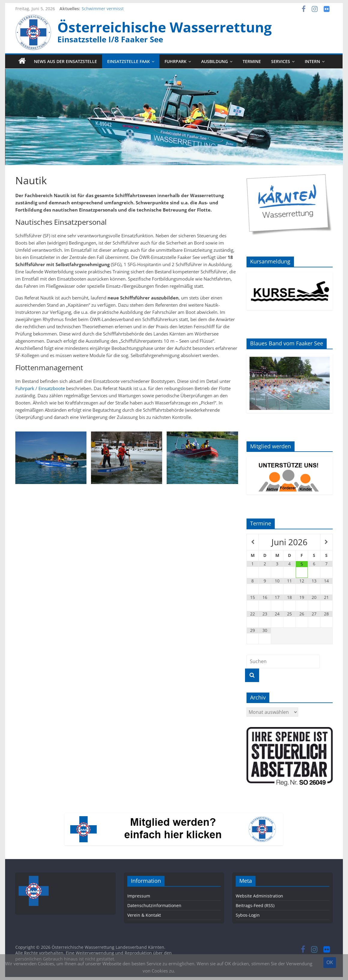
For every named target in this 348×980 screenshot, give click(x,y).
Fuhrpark (176, 61)
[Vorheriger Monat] (253, 542)
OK (330, 962)
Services (281, 61)
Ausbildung (215, 61)
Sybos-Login (248, 915)
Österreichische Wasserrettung (165, 27)
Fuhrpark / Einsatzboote (40, 388)
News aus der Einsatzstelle (65, 61)
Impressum (139, 896)
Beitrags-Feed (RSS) (255, 905)
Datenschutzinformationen (154, 905)
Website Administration (259, 896)
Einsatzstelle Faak (129, 61)
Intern (312, 61)
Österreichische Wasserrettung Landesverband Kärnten (108, 947)
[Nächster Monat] (326, 542)
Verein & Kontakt (144, 915)
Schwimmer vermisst (103, 9)
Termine (252, 61)
